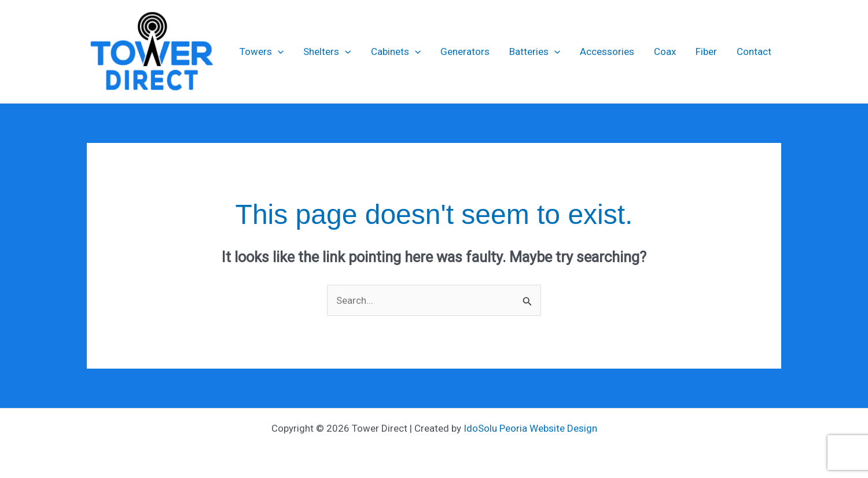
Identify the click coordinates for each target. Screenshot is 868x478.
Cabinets (396, 52)
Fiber (706, 52)
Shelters (327, 52)
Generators (465, 52)
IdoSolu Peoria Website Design (530, 428)
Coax (665, 52)
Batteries (535, 52)
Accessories (607, 52)
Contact (754, 52)
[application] (278, 52)
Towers (262, 52)
